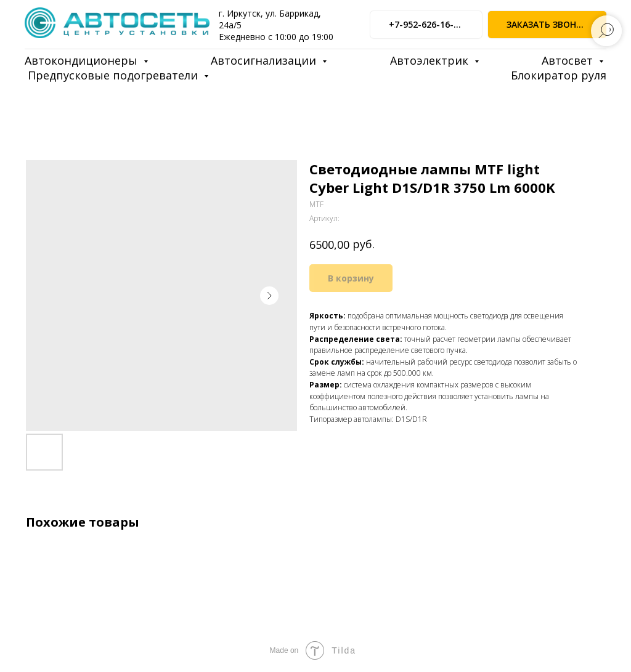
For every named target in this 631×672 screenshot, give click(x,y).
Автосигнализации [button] (265, 60)
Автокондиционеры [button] (83, 60)
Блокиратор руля (559, 75)
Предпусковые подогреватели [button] (114, 75)
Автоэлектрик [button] (431, 60)
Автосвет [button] (569, 60)
